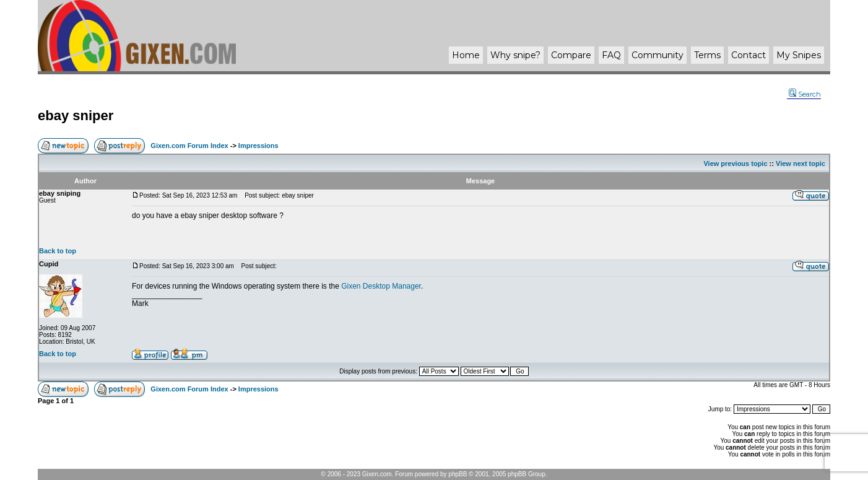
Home (466, 55)
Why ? (515, 55)
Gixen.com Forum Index (189, 146)
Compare (571, 55)
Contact (749, 55)
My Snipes (799, 55)
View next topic (801, 164)
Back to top (58, 251)
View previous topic (735, 164)
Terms (707, 55)
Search (805, 94)
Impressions (258, 146)
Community (658, 55)
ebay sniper (76, 116)
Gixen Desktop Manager (381, 286)
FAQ (611, 55)
